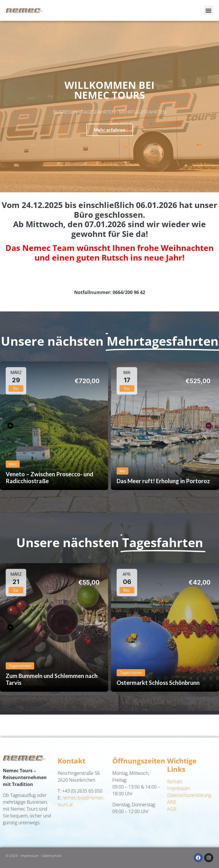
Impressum (179, 788)
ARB (171, 802)
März (13, 464)
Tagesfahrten (20, 666)
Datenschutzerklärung (189, 795)
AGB (172, 809)
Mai (122, 471)
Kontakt (175, 781)
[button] (209, 10)
